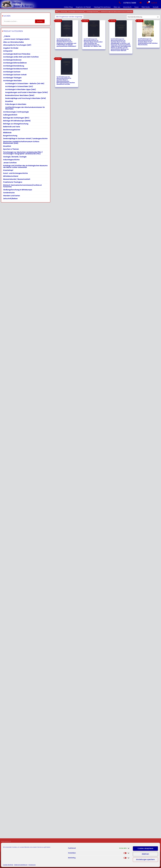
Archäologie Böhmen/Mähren (15, 63)
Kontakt (156, 7)
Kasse (136, 7)
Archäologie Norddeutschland (15, 69)
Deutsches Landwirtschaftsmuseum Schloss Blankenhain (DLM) (21, 142)
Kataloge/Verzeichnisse (102, 7)
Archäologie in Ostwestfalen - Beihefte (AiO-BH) (25, 84)
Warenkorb (127, 7)
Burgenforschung (10, 136)
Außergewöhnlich (10, 115)
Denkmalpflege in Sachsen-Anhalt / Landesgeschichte (25, 139)
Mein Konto (146, 7)
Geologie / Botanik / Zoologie (15, 157)
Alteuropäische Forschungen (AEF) (17, 45)
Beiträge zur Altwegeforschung (16, 124)
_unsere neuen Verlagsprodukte (16, 39)
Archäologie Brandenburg (14, 66)
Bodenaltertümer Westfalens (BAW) (20, 95)
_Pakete (7, 36)
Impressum (32, 865)
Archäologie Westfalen (92, 12)
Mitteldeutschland (11, 176)
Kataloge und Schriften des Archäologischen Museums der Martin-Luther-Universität (25, 166)
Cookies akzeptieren (145, 848)
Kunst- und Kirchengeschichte (15, 173)
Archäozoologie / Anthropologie (16, 112)
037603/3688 (127, 3)
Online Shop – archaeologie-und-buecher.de (72, 12)
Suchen (40, 21)
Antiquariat (8, 51)
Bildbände (7, 133)
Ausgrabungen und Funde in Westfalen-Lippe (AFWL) (27, 92)
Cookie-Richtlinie (8, 865)
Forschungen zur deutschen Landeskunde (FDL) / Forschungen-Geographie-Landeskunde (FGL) (23, 153)
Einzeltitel (9, 101)
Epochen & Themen (11, 149)
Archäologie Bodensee (12, 60)
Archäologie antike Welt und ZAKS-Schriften (21, 57)
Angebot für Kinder (11, 48)
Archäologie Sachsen (12, 72)
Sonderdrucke (9, 193)
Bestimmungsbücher (12, 130)
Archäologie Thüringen (12, 78)
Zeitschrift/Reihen (10, 199)
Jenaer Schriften (10, 163)
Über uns (117, 7)
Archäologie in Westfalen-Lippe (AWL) (21, 89)
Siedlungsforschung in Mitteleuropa (18, 190)
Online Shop (68, 7)
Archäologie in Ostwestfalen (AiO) (19, 86)
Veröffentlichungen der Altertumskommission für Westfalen (25, 108)
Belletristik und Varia (12, 127)
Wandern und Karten (12, 196)
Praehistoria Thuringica (13, 182)
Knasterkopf (8, 170)
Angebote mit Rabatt (83, 7)
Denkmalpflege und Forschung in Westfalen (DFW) (26, 98)
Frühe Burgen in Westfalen (16, 104)
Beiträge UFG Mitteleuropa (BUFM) (17, 121)
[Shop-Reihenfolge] (143, 17)
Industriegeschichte (11, 160)
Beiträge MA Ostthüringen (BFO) (16, 118)
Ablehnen (145, 854)
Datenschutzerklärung (21, 865)
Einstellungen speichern (145, 860)
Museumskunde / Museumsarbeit (17, 179)
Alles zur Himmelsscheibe (13, 42)
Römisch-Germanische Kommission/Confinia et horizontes (22, 186)
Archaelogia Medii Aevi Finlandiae (17, 54)
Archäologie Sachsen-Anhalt (15, 75)
